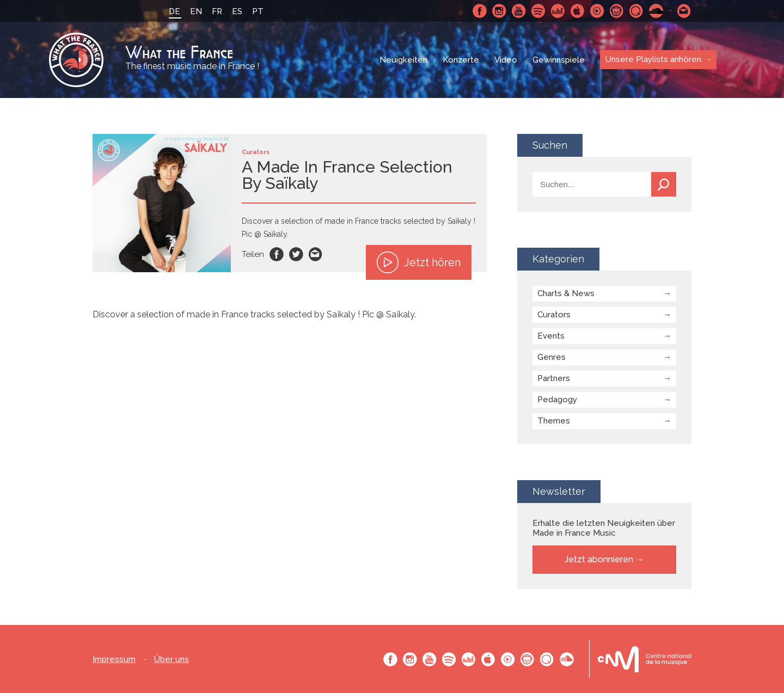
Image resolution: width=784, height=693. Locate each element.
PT (258, 11)
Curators (554, 315)
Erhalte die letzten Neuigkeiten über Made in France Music (604, 528)
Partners (554, 378)
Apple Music (578, 11)
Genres (552, 357)
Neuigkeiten (403, 60)
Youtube (519, 11)
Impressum (114, 660)
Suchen (664, 184)
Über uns (171, 660)
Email (316, 254)
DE (174, 11)
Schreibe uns (684, 11)
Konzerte (461, 60)
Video (506, 60)
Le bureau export (645, 659)
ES (237, 11)
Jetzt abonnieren (599, 559)
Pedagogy (557, 400)
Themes (554, 421)
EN (196, 11)
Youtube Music (597, 11)
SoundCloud (656, 11)
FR (217, 11)
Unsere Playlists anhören (653, 59)
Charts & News (566, 293)
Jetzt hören (419, 262)
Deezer (558, 11)
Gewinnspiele (559, 60)
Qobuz (636, 11)
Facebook (480, 11)
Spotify (538, 11)
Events (551, 336)
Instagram (499, 11)
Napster (617, 11)
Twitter (296, 254)
